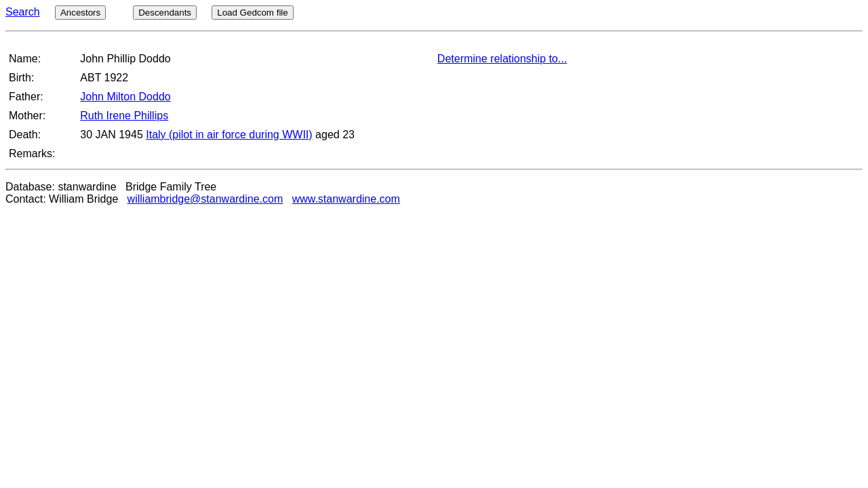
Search (23, 12)
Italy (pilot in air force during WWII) (229, 135)
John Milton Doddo (125, 97)
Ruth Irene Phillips (124, 116)
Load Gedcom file (252, 13)
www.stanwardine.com (346, 199)
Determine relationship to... (502, 59)
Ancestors (80, 13)
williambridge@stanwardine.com (205, 199)
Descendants (165, 13)
